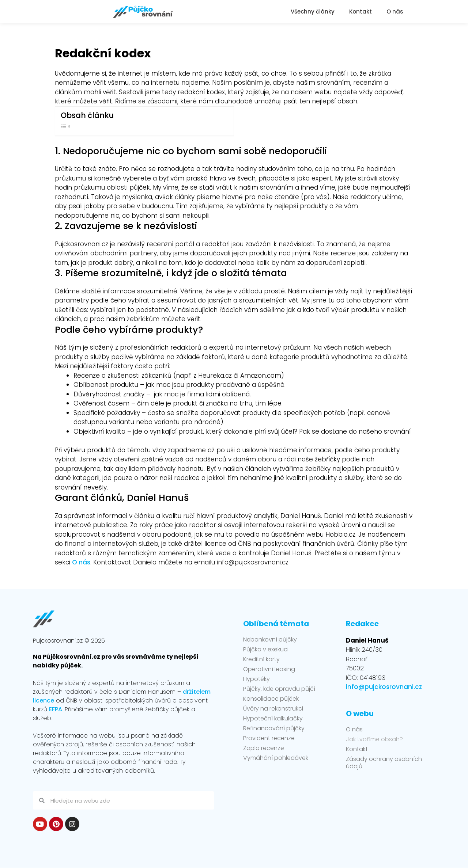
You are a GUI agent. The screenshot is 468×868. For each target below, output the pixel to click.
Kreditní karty (261, 659)
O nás (395, 12)
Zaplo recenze (264, 748)
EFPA (56, 709)
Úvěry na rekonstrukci (273, 709)
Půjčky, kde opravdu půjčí (279, 689)
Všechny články (313, 12)
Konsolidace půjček (271, 699)
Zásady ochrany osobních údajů (384, 763)
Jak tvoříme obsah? (374, 739)
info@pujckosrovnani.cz (384, 687)
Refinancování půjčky (274, 728)
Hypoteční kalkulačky (273, 719)
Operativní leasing (269, 669)
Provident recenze (269, 738)
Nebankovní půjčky (270, 640)
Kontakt (361, 12)
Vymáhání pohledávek (276, 758)
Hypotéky (256, 679)
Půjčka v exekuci (266, 650)
